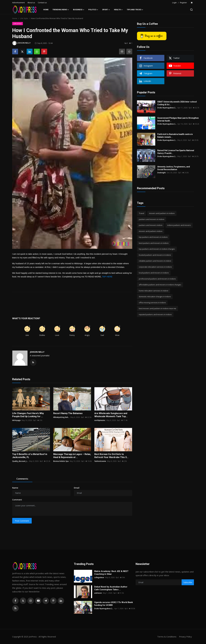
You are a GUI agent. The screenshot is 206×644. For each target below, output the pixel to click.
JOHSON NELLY (37, 352)
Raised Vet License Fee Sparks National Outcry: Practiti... (176, 152)
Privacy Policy (185, 637)
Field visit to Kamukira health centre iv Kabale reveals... (175, 136)
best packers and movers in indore (154, 243)
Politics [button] (93, 10)
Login (174, 3)
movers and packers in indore (162, 213)
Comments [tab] (22, 479)
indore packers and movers (179, 225)
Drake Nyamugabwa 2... (167, 108)
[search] (191, 10)
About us (31, 3)
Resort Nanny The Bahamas (68, 413)
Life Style (24, 18)
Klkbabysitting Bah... (61, 417)
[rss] (15, 608)
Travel (141, 213)
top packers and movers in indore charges (157, 249)
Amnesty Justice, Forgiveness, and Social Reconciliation (174, 168)
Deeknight (162, 173)
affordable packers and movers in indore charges (160, 285)
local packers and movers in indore (154, 273)
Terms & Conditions (166, 637)
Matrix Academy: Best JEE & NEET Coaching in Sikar (111, 573)
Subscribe (188, 582)
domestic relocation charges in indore (155, 297)
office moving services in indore (152, 303)
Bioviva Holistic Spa (61, 461)
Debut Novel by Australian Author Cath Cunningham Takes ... (111, 588)
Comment (17, 500)
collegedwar (99, 577)
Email (77, 488)
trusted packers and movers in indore (155, 255)
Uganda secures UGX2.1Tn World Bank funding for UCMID (114, 604)
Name (15, 488)
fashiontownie (100, 461)
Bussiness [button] (79, 10)
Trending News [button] (61, 10)
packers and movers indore (151, 225)
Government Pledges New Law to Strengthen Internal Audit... (178, 119)
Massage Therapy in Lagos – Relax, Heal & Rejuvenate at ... (72, 456)
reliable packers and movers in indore (155, 261)
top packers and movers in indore (153, 237)
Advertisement (18, 3)
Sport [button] (106, 10)
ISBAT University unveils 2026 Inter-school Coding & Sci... (177, 103)
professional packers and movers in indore (157, 279)
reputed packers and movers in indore (155, 314)
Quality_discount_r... (20, 461)
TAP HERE (107, 277)
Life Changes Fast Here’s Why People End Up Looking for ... (28, 415)
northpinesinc (100, 420)
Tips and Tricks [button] (135, 10)
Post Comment (22, 521)
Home (46, 10)
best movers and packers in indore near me (157, 308)
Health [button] (118, 10)
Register (183, 3)
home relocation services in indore (154, 291)
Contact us (42, 3)
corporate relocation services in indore (155, 267)
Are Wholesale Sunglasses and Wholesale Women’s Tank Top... (111, 415)
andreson (98, 593)
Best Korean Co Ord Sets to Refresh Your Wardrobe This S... (111, 456)
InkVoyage (16, 420)
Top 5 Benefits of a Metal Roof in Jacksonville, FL (30, 456)
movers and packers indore (151, 231)
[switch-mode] (192, 3)
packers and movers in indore (152, 219)
